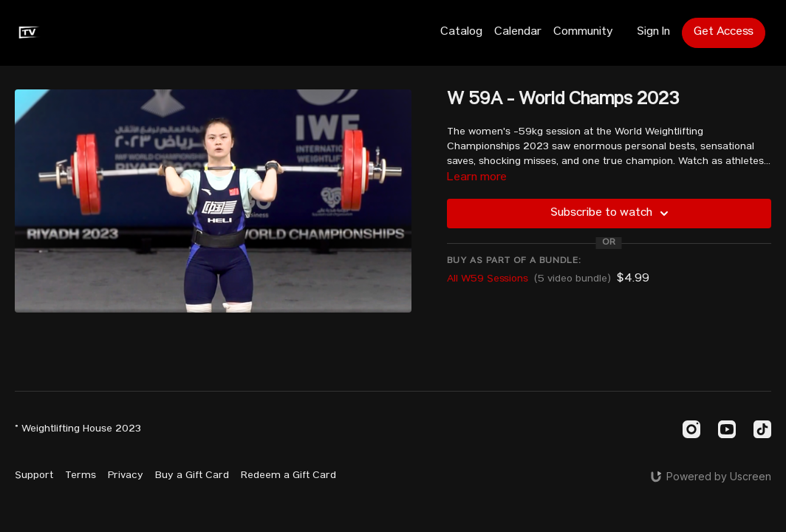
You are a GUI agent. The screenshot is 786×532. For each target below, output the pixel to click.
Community (583, 33)
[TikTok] (762, 429)
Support (34, 476)
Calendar (518, 33)
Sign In (653, 33)
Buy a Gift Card (192, 476)
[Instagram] (691, 429)
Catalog (461, 33)
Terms (81, 476)
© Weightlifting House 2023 (78, 429)
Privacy (126, 476)
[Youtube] (727, 429)
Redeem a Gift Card (288, 476)
